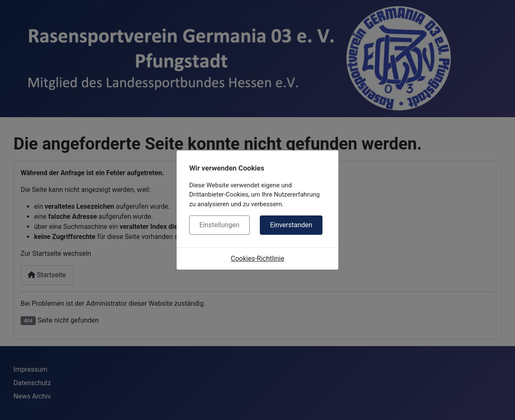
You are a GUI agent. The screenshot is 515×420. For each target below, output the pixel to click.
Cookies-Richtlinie (257, 259)
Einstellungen (219, 225)
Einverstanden (291, 225)
